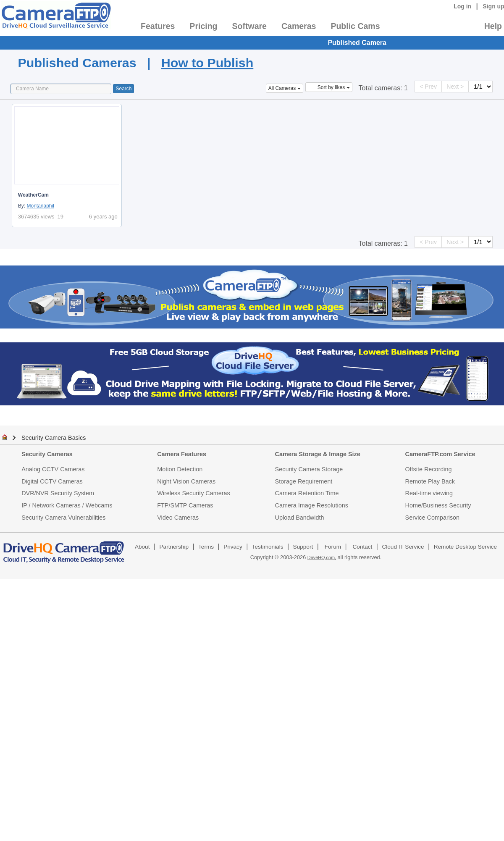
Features (158, 26)
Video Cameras (178, 518)
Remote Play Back (430, 481)
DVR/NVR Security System (58, 493)
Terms (206, 547)
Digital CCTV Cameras (52, 481)
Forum (333, 547)
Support (303, 547)
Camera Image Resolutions (312, 505)
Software (249, 26)
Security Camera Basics (54, 438)
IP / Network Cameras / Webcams (67, 505)
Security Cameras (47, 454)
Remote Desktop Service (465, 547)
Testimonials (268, 547)
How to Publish (207, 63)
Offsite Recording (429, 469)
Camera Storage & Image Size (318, 454)
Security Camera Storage (309, 469)
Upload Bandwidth (300, 518)
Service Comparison (433, 518)
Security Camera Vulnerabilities (63, 518)
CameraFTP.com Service (440, 454)
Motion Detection (180, 469)
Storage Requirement (304, 481)
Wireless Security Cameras (194, 493)
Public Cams (355, 26)
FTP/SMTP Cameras (185, 505)
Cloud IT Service (403, 547)
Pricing (203, 26)
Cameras (299, 26)
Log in (462, 6)
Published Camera (357, 43)
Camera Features (182, 454)
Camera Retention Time (307, 493)
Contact (363, 547)
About (142, 547)
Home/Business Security (438, 505)
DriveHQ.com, (322, 557)
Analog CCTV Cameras (53, 469)
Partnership (174, 547)
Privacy (233, 547)
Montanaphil (40, 206)
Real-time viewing (429, 493)
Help (493, 26)
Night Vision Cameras (186, 481)
